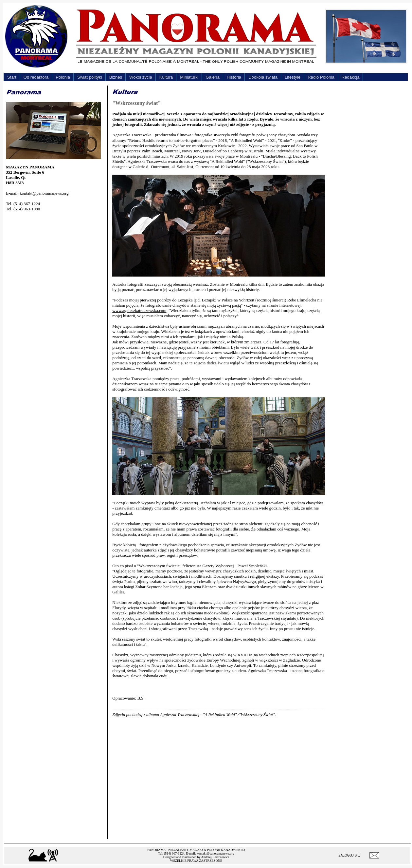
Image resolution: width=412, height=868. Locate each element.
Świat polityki (90, 77)
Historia (234, 77)
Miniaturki (189, 77)
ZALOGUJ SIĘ (349, 855)
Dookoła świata (263, 77)
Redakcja (351, 77)
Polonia (63, 77)
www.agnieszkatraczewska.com (139, 310)
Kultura (166, 77)
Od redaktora (36, 77)
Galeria (212, 77)
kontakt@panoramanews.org (44, 193)
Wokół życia (141, 77)
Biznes (116, 77)
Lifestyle (293, 77)
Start (12, 77)
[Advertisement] (55, 258)
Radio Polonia (321, 77)
